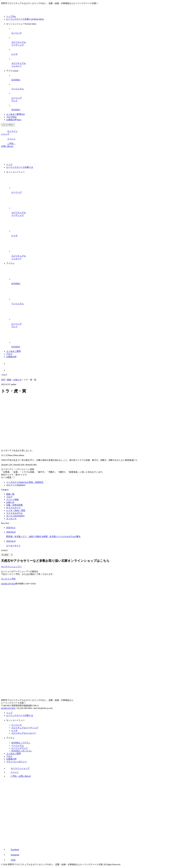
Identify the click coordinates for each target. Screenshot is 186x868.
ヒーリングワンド (20, 748)
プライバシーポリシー (17, 762)
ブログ (11, 117)
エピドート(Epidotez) (16, 485)
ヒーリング (17, 725)
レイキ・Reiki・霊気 (16, 510)
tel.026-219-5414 (8, 584)
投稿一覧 (10, 494)
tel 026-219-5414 (8, 708)
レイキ (14, 730)
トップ (11, 16)
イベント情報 (12, 500)
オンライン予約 (8, 579)
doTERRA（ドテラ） (21, 743)
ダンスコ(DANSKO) (15, 516)
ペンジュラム (18, 745)
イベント (8, 139)
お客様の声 (14, 120)
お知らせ (10, 502)
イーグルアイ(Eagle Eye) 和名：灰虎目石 (25, 482)
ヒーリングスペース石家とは (25, 19)
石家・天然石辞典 (14, 505)
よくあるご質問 (15, 114)
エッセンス (11, 519)
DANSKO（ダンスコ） (22, 751)
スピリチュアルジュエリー (24, 733)
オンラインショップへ (11, 567)
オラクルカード (13, 508)
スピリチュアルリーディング (25, 728)
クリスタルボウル (14, 513)
